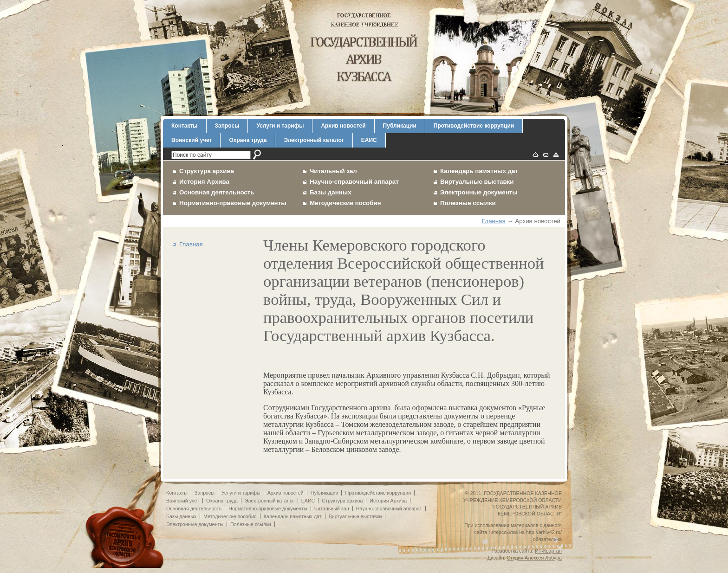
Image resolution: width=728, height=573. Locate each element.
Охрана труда (248, 140)
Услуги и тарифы (280, 126)
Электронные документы (479, 192)
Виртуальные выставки (477, 182)
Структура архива (207, 171)
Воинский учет (192, 140)
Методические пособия (345, 203)
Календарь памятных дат (479, 171)
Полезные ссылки (468, 203)
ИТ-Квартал (548, 551)
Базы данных (331, 192)
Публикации (400, 126)
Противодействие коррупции (474, 126)
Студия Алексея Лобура (534, 558)
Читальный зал (333, 171)
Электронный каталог (314, 140)
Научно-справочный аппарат (354, 182)
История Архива (204, 182)
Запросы (227, 126)
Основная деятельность (217, 192)
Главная (494, 221)
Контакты (185, 126)
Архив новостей (343, 126)
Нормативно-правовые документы (233, 203)
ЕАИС (369, 140)
